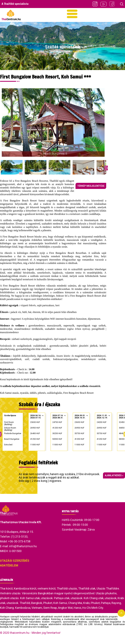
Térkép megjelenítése (91, 186)
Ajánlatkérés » (114, 475)
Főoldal (44, 52)
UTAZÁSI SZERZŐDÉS (15, 561)
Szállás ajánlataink (60, 52)
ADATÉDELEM (9, 565)
